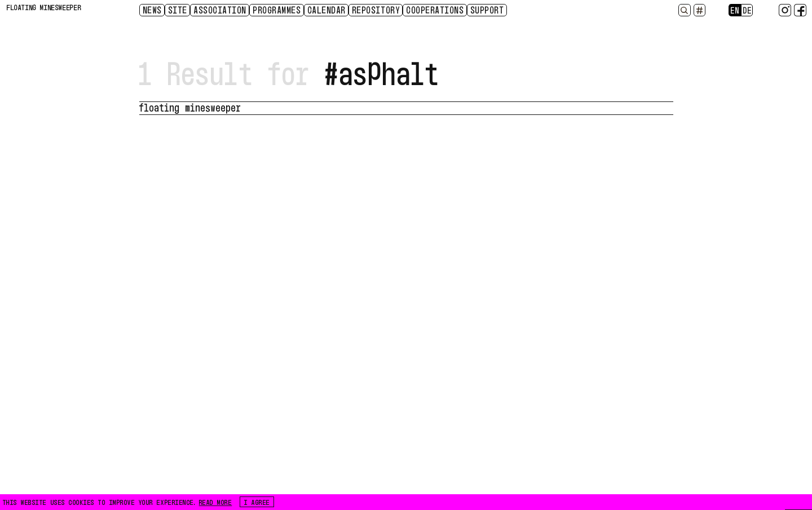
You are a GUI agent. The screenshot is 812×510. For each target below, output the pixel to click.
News (153, 10)
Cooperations (435, 10)
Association (220, 10)
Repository (376, 10)
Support (488, 10)
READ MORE (216, 502)
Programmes (277, 10)
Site (178, 10)
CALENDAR (327, 10)
